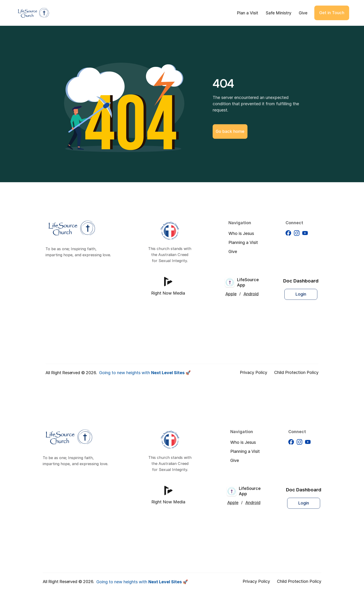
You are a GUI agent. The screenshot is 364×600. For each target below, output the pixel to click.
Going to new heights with (145, 373)
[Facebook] (288, 237)
